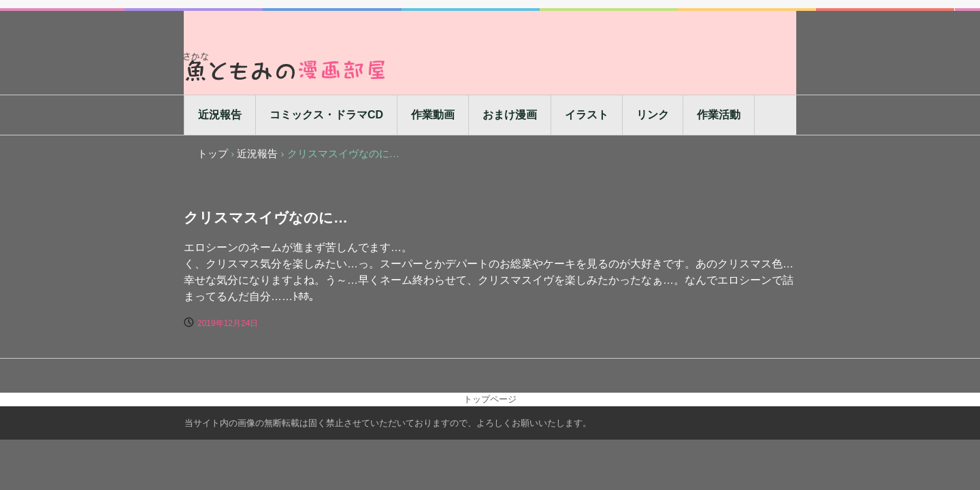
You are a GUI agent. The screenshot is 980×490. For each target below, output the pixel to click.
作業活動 (719, 115)
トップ (213, 153)
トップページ (490, 399)
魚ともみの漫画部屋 (286, 66)
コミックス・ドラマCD (326, 115)
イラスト (587, 115)
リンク (653, 115)
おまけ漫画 (510, 115)
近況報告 (220, 115)
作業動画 (433, 115)
